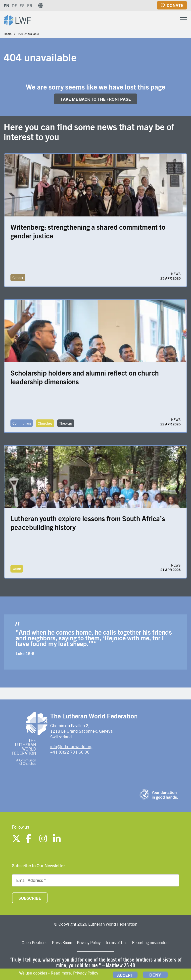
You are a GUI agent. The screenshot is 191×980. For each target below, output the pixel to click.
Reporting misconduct (151, 942)
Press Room (62, 942)
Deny (155, 975)
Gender (18, 278)
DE (14, 5)
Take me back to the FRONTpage (96, 99)
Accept (125, 975)
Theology (66, 423)
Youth (17, 569)
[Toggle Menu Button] (184, 19)
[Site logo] (18, 20)
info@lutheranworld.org (71, 746)
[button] (41, 5)
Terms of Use (116, 942)
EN (6, 5)
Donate (175, 5)
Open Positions (34, 942)
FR (30, 5)
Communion (22, 423)
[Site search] (171, 20)
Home (8, 34)
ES (22, 5)
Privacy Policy (89, 942)
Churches (45, 423)
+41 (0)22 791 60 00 (70, 752)
